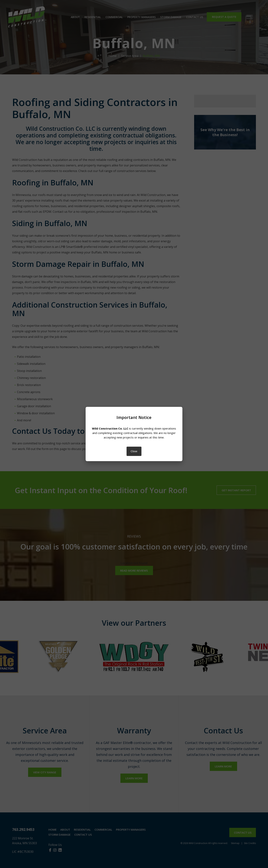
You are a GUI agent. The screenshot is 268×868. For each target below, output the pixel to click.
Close (134, 451)
